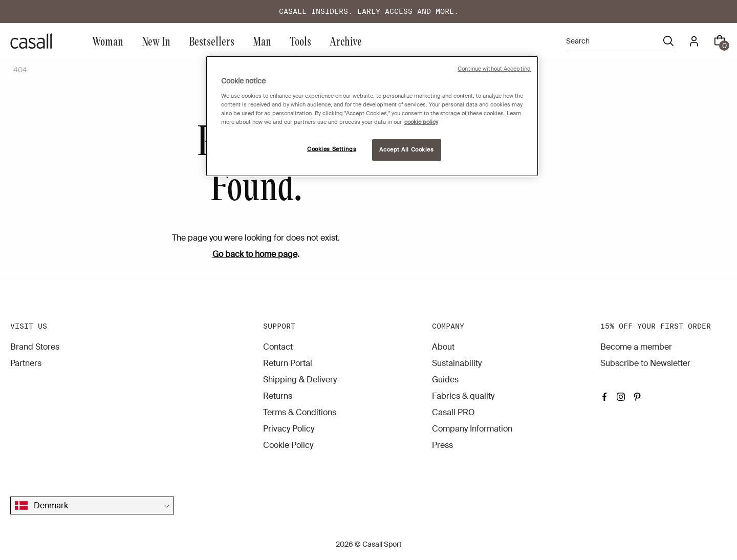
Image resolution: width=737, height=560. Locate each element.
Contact (278, 347)
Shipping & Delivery (300, 380)
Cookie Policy (288, 445)
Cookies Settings (332, 149)
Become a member (636, 347)
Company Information (472, 429)
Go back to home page (255, 254)
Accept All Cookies (406, 150)
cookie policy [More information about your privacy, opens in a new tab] (421, 122)
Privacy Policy (289, 429)
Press (442, 445)
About (443, 347)
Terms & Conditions (300, 412)
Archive (346, 41)
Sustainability (457, 363)
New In (156, 41)
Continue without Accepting (494, 69)
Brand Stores (35, 347)
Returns (278, 396)
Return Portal (288, 363)
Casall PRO (453, 412)
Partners (26, 363)
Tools (300, 41)
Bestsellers (212, 41)
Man (262, 41)
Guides (445, 380)
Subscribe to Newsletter (645, 363)
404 (20, 70)
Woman (108, 41)
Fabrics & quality (463, 396)
